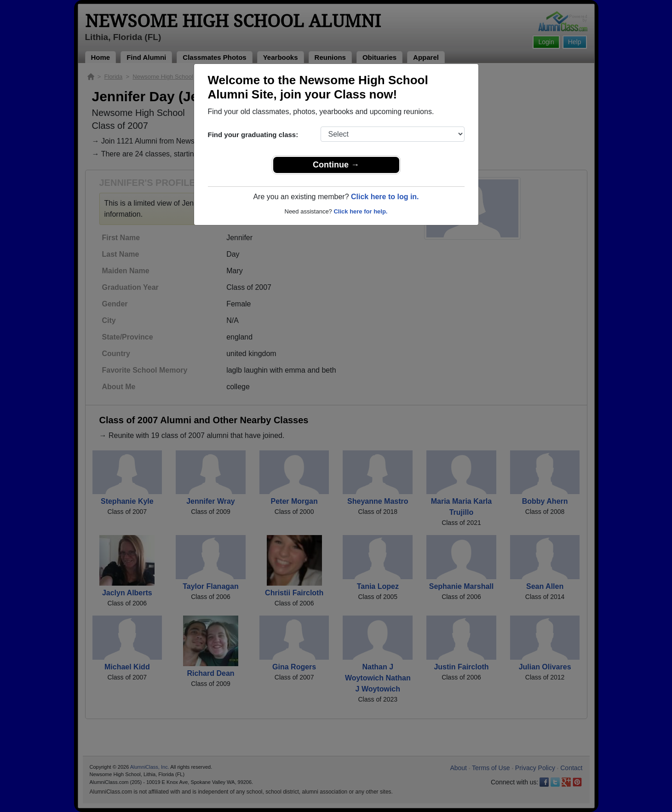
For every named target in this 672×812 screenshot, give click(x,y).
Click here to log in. (385, 197)
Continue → (336, 165)
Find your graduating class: (253, 135)
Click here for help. (360, 211)
